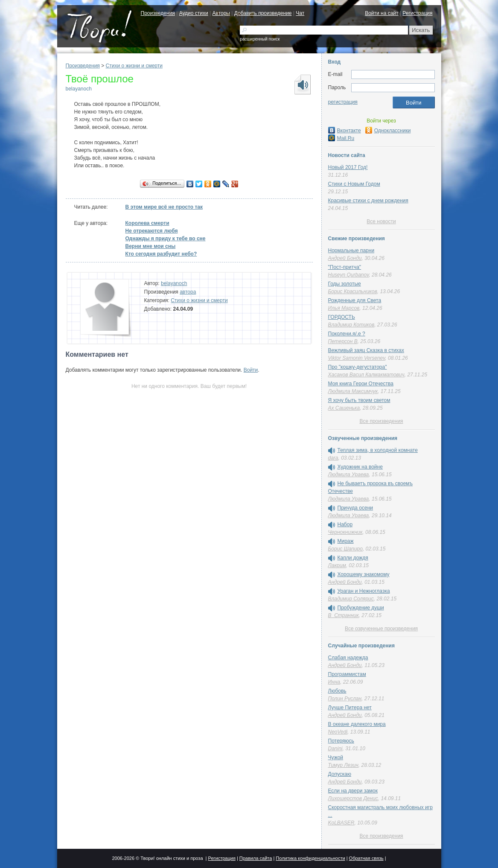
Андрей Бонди (345, 258)
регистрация (343, 102)
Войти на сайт (382, 13)
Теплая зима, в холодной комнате (378, 450)
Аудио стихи (194, 13)
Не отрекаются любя (152, 231)
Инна (334, 682)
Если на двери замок (353, 791)
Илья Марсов (344, 308)
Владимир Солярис (351, 599)
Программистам (347, 674)
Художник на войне (360, 467)
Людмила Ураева (349, 475)
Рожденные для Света (355, 300)
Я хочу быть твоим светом (359, 400)
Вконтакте (345, 131)
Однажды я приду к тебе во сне (166, 239)
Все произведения (381, 421)
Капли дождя (353, 558)
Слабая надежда (348, 658)
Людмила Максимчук (353, 391)
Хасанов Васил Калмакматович (366, 375)
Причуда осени (355, 508)
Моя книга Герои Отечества (361, 384)
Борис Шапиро (345, 549)
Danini (335, 749)
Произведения (158, 13)
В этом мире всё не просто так (164, 207)
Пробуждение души (361, 608)
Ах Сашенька (344, 408)
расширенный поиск (260, 39)
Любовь (337, 691)
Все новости (381, 221)
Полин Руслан (345, 699)
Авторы (221, 13)
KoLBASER (341, 823)
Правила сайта (256, 858)
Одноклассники (388, 131)
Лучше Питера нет (350, 708)
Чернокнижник (345, 532)
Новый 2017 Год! (348, 167)
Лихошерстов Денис (353, 798)
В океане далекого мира (357, 724)
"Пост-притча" (345, 267)
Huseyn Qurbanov (349, 275)
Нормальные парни (351, 250)
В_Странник (344, 615)
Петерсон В (343, 341)
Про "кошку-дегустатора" (358, 367)
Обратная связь (366, 858)
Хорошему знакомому (364, 574)
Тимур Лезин (343, 765)
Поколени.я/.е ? (347, 334)
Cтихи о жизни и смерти (134, 66)
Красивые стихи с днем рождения (368, 201)
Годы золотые (345, 284)
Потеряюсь (341, 741)
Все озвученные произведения (381, 629)
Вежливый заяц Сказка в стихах (366, 350)
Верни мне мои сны (151, 246)
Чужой (336, 757)
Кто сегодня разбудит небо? (161, 254)
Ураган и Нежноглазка (364, 591)
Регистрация (417, 13)
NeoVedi (338, 732)
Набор (345, 524)
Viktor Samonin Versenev (357, 358)
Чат (300, 13)
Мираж (346, 541)
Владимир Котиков (351, 325)
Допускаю (340, 774)
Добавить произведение (263, 13)
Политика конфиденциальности (310, 858)
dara (333, 458)
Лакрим (337, 565)
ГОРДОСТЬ (342, 317)
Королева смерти (147, 223)
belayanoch (79, 89)
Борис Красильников (353, 291)
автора (188, 292)
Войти (251, 370)
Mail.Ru (341, 138)
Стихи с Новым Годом (354, 184)
